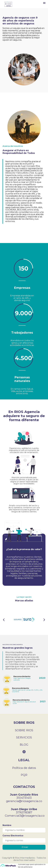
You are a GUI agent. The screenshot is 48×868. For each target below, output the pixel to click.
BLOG (24, 745)
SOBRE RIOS (24, 730)
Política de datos (24, 768)
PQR (24, 775)
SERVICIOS (24, 737)
